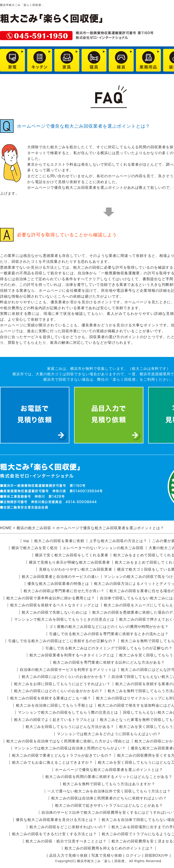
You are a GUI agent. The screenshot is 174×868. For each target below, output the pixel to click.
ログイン (133, 855)
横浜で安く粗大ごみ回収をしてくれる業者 (72, 555)
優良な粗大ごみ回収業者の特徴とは (58, 584)
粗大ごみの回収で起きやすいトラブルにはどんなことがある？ (109, 805)
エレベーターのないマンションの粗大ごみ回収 (103, 548)
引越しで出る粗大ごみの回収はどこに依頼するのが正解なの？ (62, 641)
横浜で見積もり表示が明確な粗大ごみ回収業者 (69, 562)
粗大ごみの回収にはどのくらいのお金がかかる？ (64, 677)
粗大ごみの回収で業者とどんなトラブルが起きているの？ (62, 755)
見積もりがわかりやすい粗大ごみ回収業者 (76, 569)
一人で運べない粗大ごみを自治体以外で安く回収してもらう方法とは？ (109, 791)
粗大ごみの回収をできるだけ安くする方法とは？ (54, 834)
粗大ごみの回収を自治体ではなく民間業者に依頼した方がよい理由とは (68, 741)
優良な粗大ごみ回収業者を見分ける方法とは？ (56, 820)
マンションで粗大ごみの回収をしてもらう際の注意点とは (68, 712)
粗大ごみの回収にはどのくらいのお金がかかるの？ (58, 691)
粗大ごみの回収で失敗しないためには (54, 612)
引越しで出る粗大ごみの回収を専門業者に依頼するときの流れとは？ (109, 634)
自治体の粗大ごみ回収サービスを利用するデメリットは (68, 670)
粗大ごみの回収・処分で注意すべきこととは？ (66, 841)
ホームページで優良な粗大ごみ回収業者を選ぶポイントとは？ (109, 770)
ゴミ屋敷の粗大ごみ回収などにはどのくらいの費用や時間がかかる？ (109, 627)
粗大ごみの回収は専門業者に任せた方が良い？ (64, 591)
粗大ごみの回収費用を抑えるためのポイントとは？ (109, 848)
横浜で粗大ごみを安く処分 (35, 548)
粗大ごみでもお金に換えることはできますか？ (52, 762)
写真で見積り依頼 (107, 855)
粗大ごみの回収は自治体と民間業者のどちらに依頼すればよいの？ (109, 798)
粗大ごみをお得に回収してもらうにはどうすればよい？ (62, 684)
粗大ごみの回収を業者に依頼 (59, 541)
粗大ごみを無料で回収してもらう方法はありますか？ (109, 784)
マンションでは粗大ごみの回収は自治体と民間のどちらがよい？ (70, 748)
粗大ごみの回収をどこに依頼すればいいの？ (68, 827)
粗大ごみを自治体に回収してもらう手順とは (54, 705)
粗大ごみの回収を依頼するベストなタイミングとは (54, 605)
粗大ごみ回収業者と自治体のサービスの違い (60, 577)
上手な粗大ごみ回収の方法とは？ (118, 541)
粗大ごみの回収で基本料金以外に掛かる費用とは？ (51, 598)
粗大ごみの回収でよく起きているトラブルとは (54, 720)
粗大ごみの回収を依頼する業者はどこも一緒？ (51, 698)
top (26, 541)
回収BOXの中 (157, 855)
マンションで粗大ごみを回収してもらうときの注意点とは (64, 619)
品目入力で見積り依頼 (68, 855)
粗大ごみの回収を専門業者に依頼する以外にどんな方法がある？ (109, 662)
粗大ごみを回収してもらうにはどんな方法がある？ (70, 727)
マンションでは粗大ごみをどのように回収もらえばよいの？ (109, 734)
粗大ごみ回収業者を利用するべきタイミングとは (72, 655)
